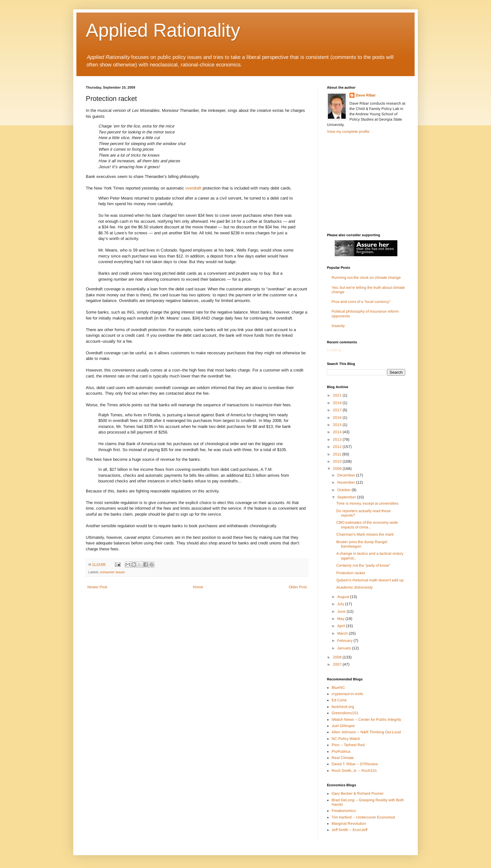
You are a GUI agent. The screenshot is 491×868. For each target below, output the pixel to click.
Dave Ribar (366, 95)
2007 (338, 664)
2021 (338, 395)
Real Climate (343, 758)
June (342, 611)
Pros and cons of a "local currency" (361, 302)
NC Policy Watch (346, 739)
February (345, 641)
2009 (338, 469)
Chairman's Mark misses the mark (365, 534)
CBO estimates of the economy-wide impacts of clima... (367, 525)
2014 (338, 432)
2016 (338, 418)
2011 (338, 454)
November (347, 482)
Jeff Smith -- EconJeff (349, 830)
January (345, 648)
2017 (338, 410)
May (341, 619)
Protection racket (351, 573)
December (347, 475)
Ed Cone (339, 700)
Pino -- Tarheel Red (348, 745)
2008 (338, 657)
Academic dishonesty (354, 587)
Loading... (335, 350)
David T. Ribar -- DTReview (355, 764)
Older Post (298, 587)
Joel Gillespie (343, 726)
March (343, 633)
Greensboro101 (345, 713)
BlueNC (338, 688)
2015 (338, 425)
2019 (338, 403)
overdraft (193, 188)
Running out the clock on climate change (366, 278)
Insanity (338, 326)
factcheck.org (343, 707)
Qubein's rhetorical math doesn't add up (370, 580)
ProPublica (341, 751)
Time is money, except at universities (367, 503)
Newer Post (97, 587)
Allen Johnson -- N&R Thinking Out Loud (366, 732)
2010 (338, 461)
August (344, 597)
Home (198, 587)
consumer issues (112, 572)
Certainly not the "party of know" (363, 565)
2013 (338, 439)
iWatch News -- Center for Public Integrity (366, 720)
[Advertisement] (366, 183)
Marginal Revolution (349, 824)
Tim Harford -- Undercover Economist (363, 817)
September (347, 497)
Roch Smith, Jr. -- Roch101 (354, 771)
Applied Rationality (163, 30)
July (341, 604)
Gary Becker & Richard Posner (358, 793)
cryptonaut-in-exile (347, 694)
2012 (338, 447)
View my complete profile (348, 132)
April (342, 626)
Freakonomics (344, 811)
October (344, 490)
